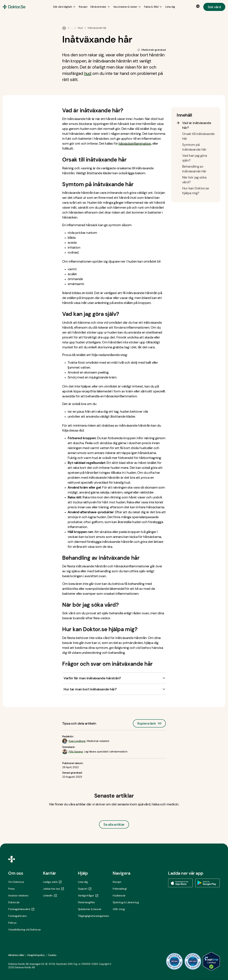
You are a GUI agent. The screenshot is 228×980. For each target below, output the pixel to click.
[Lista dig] (170, 7)
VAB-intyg (119, 909)
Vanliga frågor (88, 896)
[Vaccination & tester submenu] (127, 7)
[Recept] (83, 7)
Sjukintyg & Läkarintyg (126, 902)
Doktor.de (14, 902)
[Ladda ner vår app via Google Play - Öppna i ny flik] (208, 883)
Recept (117, 882)
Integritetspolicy (36, 955)
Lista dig (83, 882)
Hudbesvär (119, 896)
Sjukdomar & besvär (90, 909)
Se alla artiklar (114, 824)
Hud (80, 28)
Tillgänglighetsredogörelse (93, 916)
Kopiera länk (149, 722)
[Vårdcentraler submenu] (100, 7)
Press (11, 889)
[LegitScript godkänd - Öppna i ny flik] (211, 961)
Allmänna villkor (16, 955)
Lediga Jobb (52, 882)
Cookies (52, 955)
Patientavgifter (86, 902)
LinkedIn (50, 896)
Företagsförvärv (17, 916)
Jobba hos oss (53, 889)
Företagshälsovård (21, 909)
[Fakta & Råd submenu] (153, 7)
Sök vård (214, 7)
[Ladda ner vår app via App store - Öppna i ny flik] (180, 883)
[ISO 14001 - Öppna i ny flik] (193, 961)
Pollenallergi (120, 889)
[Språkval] (199, 6)
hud (88, 73)
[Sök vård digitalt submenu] (64, 7)
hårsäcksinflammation (135, 143)
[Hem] (64, 28)
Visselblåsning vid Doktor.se (24, 930)
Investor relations (18, 896)
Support (85, 889)
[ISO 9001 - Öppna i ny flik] (174, 961)
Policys (12, 923)
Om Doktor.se (16, 882)
